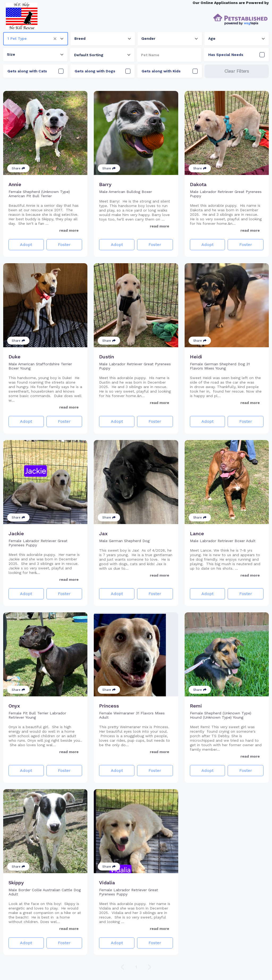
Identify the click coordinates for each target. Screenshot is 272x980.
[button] (57, 39)
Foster (64, 245)
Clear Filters (237, 71)
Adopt (26, 245)
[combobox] (36, 39)
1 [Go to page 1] (136, 967)
